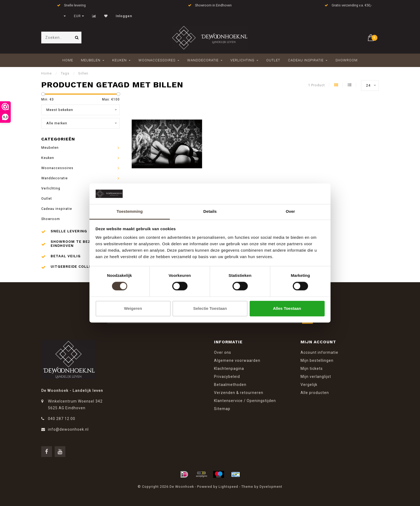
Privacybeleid (227, 377)
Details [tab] (210, 211)
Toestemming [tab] (130, 211)
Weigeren (133, 308)
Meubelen (91, 60)
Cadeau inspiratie (306, 60)
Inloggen (124, 16)
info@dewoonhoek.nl (68, 429)
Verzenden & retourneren (239, 393)
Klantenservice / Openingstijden (245, 401)
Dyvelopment (271, 487)
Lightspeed (228, 487)
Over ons (223, 352)
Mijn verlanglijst (316, 377)
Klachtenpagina (229, 369)
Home (68, 60)
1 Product (316, 85)
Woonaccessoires (157, 60)
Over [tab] (290, 211)
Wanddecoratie (203, 60)
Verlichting (242, 60)
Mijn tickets (312, 369)
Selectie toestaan (210, 308)
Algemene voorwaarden (237, 360)
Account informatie (319, 352)
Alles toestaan (287, 308)
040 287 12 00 (62, 419)
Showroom (346, 60)
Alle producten (315, 393)
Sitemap (222, 409)
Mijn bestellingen (317, 360)
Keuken (119, 60)
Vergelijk (309, 385)
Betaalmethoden (230, 385)
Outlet (273, 60)
